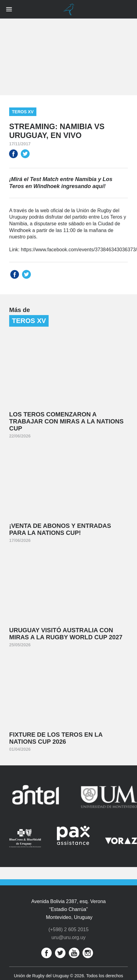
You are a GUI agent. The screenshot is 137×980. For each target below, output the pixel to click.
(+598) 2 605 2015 (68, 930)
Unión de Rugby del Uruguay (68, 9)
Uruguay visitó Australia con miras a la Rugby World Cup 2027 (66, 634)
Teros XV (23, 112)
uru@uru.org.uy (68, 938)
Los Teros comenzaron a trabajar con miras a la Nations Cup (66, 421)
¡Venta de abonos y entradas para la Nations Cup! (60, 529)
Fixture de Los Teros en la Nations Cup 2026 (56, 738)
